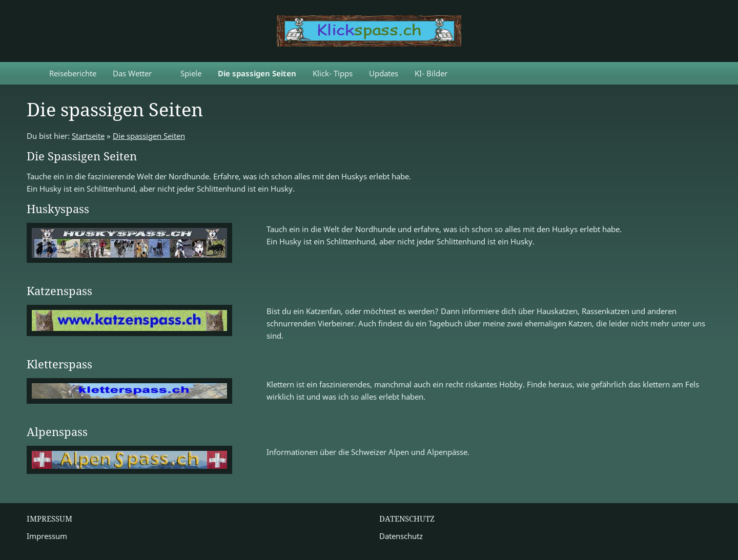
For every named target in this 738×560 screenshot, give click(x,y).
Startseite (88, 136)
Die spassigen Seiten (149, 136)
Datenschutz (401, 536)
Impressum (47, 536)
